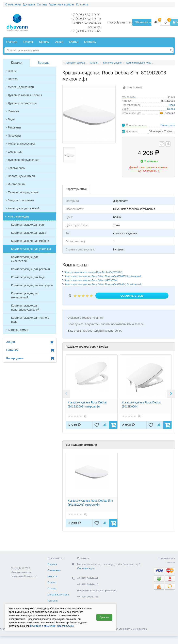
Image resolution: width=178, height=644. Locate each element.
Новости (52, 576)
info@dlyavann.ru (120, 22)
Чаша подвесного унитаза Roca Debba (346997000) (91, 280)
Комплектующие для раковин (30, 269)
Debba (171, 109)
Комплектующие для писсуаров (32, 285)
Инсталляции (15, 184)
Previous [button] (66, 394)
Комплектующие (17, 216)
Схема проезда (86, 568)
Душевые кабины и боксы (24, 95)
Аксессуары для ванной (22, 208)
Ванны (11, 71)
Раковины (13, 127)
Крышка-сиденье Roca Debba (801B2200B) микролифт (87, 404)
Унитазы (12, 111)
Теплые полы (15, 168)
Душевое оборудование (22, 160)
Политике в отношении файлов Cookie (52, 626)
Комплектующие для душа (29, 233)
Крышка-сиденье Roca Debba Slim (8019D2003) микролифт (90, 503)
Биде (10, 119)
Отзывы (52, 589)
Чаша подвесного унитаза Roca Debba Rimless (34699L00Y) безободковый (103, 284)
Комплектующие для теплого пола (30, 320)
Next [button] (171, 394)
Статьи (52, 582)
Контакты (53, 601)
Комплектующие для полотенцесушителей (25, 308)
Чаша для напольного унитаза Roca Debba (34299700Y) (93, 272)
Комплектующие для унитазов (31, 249)
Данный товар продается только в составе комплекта (148, 169)
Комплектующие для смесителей (25, 259)
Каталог (17, 63)
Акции (30, 342)
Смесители (14, 152)
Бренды (44, 63)
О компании (54, 570)
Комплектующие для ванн (28, 225)
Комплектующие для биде (28, 277)
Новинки (30, 350)
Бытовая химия (17, 330)
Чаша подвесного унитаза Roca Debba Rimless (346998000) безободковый (103, 276)
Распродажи (30, 358)
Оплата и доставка (58, 595)
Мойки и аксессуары (20, 144)
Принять (104, 617)
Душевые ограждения (21, 103)
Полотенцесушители (20, 176)
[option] (92, 392)
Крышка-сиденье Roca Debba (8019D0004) (141, 404)
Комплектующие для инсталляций (25, 295)
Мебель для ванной (20, 87)
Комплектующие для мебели (30, 241)
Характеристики (76, 189)
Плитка (12, 79)
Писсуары (13, 136)
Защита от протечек (20, 200)
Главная (52, 564)
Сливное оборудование (22, 192)
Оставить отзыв (132, 296)
